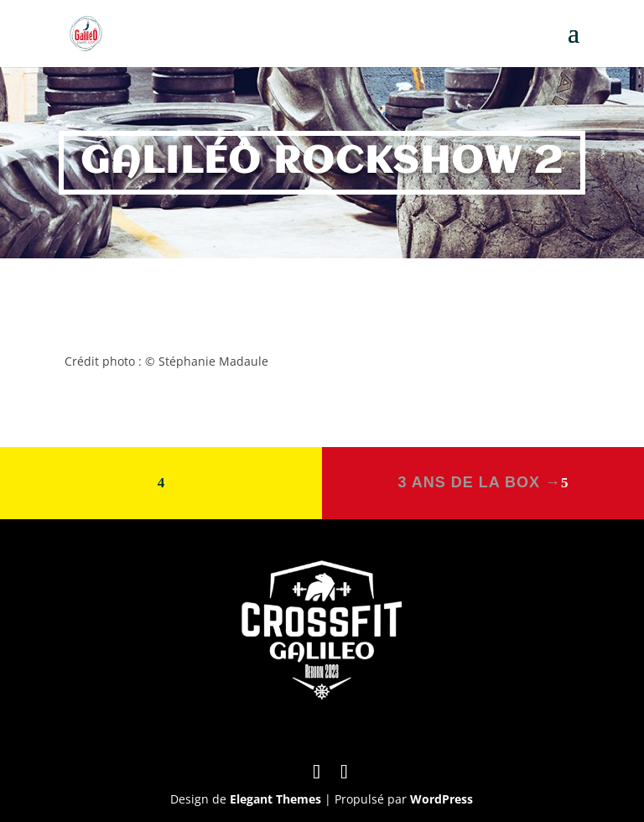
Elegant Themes (275, 799)
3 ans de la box (479, 482)
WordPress (441, 799)
